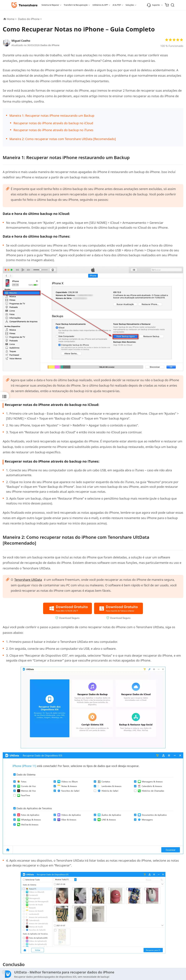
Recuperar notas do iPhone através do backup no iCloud (53, 123)
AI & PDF (117, 5)
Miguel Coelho (21, 41)
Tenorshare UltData (28, 579)
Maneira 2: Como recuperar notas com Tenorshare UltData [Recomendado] (63, 139)
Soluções (130, 5)
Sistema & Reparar (50, 5)
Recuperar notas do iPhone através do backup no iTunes (53, 130)
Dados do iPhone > (30, 19)
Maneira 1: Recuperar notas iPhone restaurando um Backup (52, 116)
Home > (12, 19)
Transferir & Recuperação (76, 5)
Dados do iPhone (50, 45)
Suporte (153, 5)
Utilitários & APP (100, 5)
